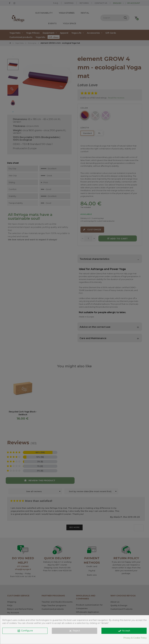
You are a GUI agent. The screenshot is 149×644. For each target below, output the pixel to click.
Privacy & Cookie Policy (135, 638)
